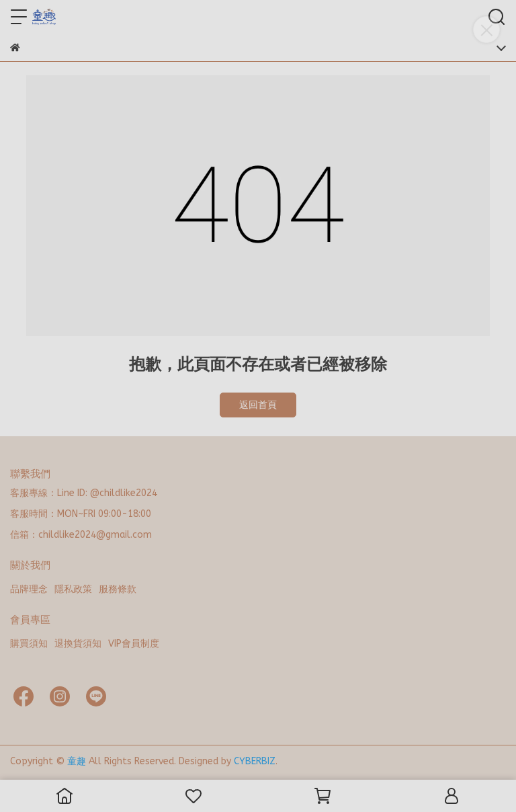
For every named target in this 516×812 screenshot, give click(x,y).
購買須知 (29, 644)
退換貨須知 (78, 644)
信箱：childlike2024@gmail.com (81, 535)
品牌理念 (29, 589)
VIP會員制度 (134, 644)
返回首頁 (258, 405)
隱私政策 (73, 589)
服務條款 (118, 589)
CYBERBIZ (255, 761)
